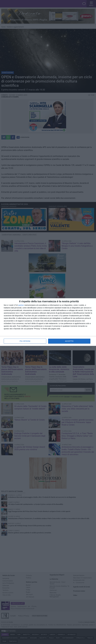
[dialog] (48, 322)
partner (21, 305)
